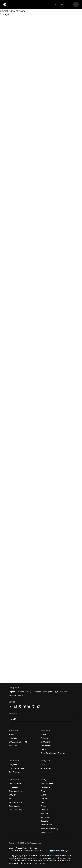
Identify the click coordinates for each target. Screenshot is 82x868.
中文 (56, 692)
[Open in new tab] (25, 742)
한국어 (21, 695)
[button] (41, 775)
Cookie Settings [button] (61, 851)
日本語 (29, 692)
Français (37, 692)
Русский (12, 695)
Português (48, 692)
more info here (35, 861)
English (12, 692)
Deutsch (21, 692)
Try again (5, 14)
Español (64, 692)
